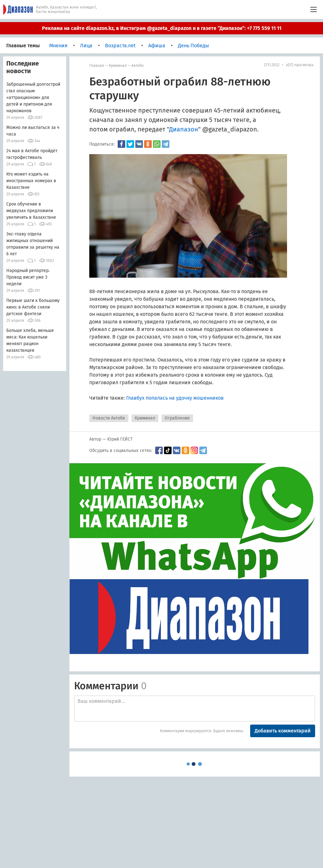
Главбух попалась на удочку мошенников (175, 398)
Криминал (118, 66)
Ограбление (177, 418)
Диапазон (184, 129)
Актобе (138, 66)
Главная (97, 66)
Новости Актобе (109, 418)
